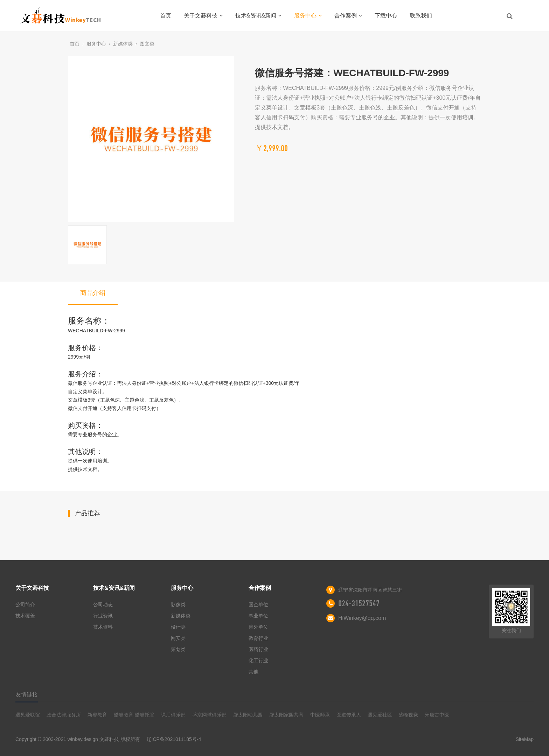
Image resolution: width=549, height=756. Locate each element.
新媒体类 (123, 44)
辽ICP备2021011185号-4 (174, 739)
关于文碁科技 (203, 16)
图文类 (147, 44)
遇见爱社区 (380, 715)
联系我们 (421, 16)
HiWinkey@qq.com (362, 618)
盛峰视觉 (408, 715)
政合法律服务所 (64, 715)
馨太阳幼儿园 (248, 715)
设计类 (178, 627)
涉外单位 (258, 627)
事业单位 (258, 616)
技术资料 (103, 627)
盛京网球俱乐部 (209, 715)
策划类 (178, 649)
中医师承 (320, 715)
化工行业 (258, 660)
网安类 (178, 638)
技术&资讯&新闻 (258, 16)
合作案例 (348, 16)
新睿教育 (97, 715)
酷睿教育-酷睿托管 (134, 715)
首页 (166, 16)
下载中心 (386, 16)
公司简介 (25, 605)
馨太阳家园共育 (286, 715)
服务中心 (308, 16)
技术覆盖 (25, 616)
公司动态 (103, 605)
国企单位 (258, 605)
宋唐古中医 (437, 715)
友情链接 (27, 695)
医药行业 (258, 649)
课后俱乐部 (173, 715)
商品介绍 (93, 293)
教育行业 (258, 638)
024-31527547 (359, 603)
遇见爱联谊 (28, 715)
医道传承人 (349, 715)
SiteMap (525, 739)
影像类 (178, 605)
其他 (253, 672)
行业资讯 (103, 616)
